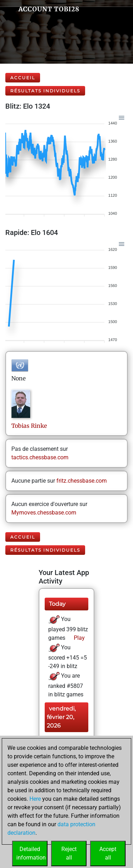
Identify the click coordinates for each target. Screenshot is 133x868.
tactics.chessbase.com (40, 457)
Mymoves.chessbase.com (44, 513)
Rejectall (69, 853)
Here (35, 799)
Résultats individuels (45, 91)
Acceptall (108, 853)
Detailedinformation (31, 853)
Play (79, 638)
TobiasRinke (29, 426)
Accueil (23, 78)
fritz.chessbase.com (82, 481)
